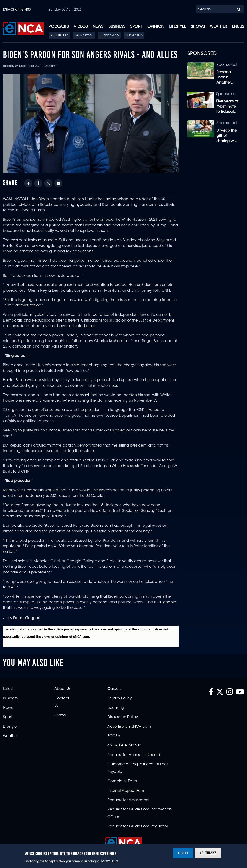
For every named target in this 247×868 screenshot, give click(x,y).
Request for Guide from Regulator (138, 826)
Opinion (156, 27)
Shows (198, 27)
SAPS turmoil (84, 36)
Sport (136, 27)
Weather (218, 27)
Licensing (116, 708)
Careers (114, 689)
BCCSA (114, 736)
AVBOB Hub (59, 36)
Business (117, 27)
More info (110, 861)
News (98, 27)
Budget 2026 (109, 36)
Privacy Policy (120, 698)
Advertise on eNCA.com (129, 727)
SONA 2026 (134, 36)
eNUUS (238, 27)
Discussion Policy (123, 717)
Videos (81, 27)
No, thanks (208, 853)
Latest (8, 689)
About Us (62, 689)
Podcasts (59, 27)
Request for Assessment (128, 800)
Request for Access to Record (134, 755)
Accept (183, 853)
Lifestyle (178, 27)
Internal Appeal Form (126, 791)
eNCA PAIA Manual (125, 745)
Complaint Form (122, 781)
